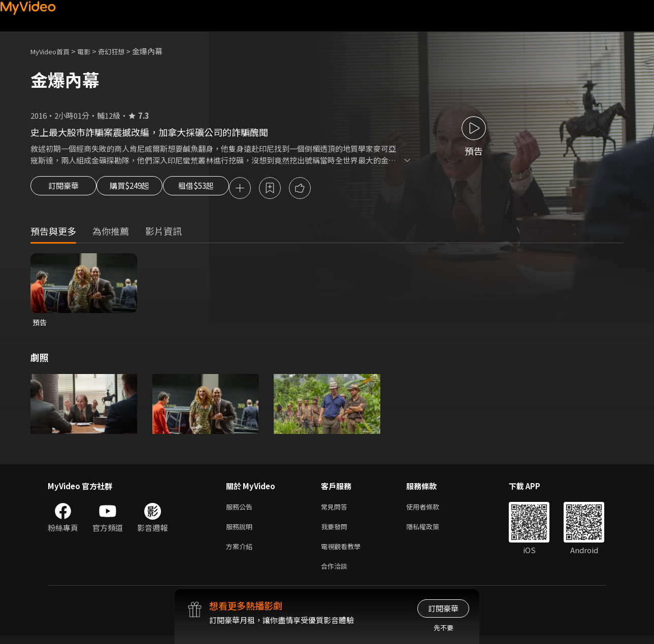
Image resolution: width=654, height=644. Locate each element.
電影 (92, 51)
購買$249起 (141, 189)
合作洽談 (336, 574)
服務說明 (241, 531)
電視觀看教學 (344, 552)
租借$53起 (220, 189)
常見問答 (336, 510)
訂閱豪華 (63, 189)
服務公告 (241, 510)
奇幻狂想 (122, 51)
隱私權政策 (431, 531)
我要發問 (336, 531)
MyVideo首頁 (54, 51)
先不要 (444, 628)
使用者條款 (431, 510)
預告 (40, 324)
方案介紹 (241, 552)
